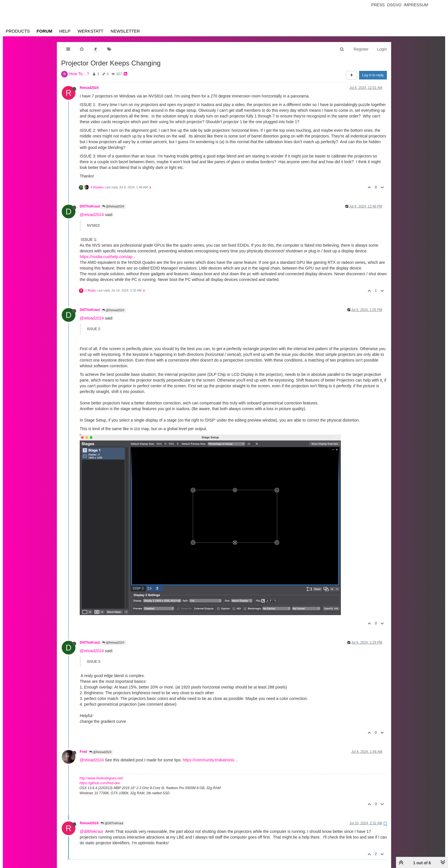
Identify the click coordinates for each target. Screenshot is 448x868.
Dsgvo (394, 5)
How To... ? (79, 74)
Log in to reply (373, 75)
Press (378, 5)
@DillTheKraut (112, 823)
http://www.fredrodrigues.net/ (101, 778)
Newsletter (125, 31)
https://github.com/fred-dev (100, 783)
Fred (83, 752)
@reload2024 (92, 215)
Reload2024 (89, 88)
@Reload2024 (113, 206)
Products (18, 31)
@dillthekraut (91, 831)
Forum (44, 31)
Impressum (416, 5)
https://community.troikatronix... (210, 760)
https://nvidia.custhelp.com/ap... (108, 257)
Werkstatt (91, 31)
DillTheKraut (90, 206)
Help (65, 31)
